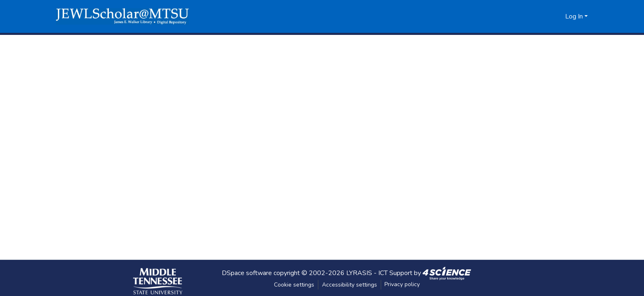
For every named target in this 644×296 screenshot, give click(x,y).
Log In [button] (575, 16)
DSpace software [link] (247, 273)
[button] (122, 16)
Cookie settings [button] (294, 285)
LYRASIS (359, 273)
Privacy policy (402, 284)
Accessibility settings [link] (350, 285)
